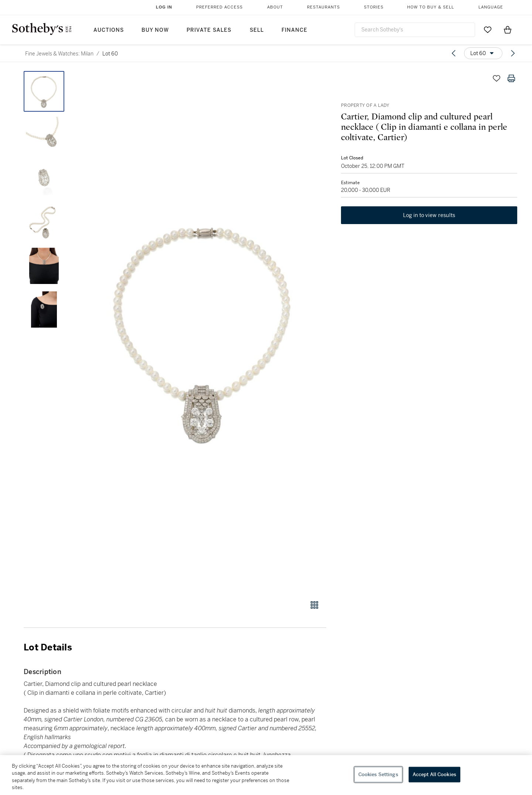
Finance (294, 30)
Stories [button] (374, 7)
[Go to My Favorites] (488, 30)
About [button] (275, 7)
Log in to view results (429, 215)
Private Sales (209, 30)
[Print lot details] (511, 78)
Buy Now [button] (155, 30)
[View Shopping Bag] (508, 30)
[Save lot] (497, 78)
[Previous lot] (454, 53)
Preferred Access (219, 7)
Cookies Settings (378, 774)
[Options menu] (483, 53)
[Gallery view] (314, 605)
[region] (266, 775)
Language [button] (491, 7)
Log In (164, 7)
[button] (203, 331)
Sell (257, 30)
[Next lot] (513, 53)
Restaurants (323, 7)
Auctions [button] (109, 30)
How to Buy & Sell (431, 7)
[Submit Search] (467, 30)
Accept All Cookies (434, 774)
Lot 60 (110, 54)
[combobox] (415, 30)
